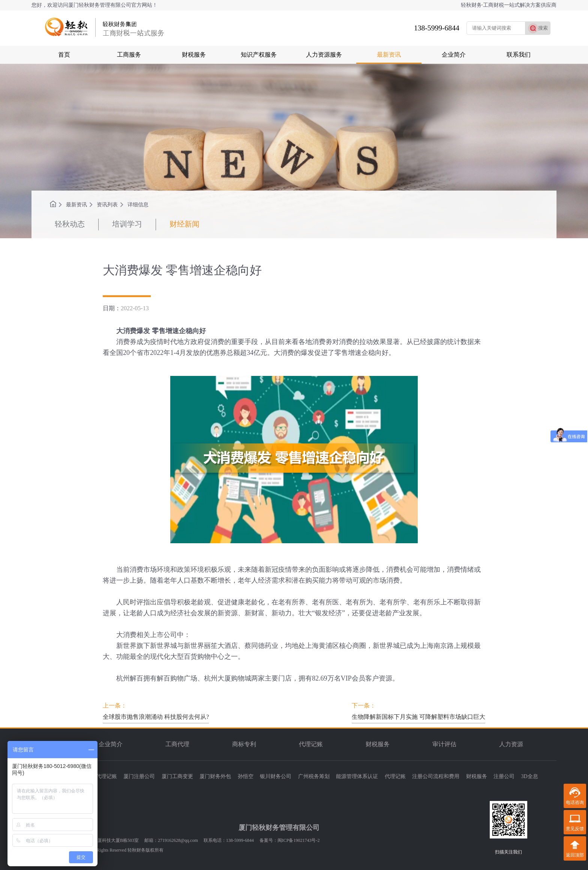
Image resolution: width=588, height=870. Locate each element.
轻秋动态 (70, 224)
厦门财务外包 (215, 776)
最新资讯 (389, 55)
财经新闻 (184, 224)
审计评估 (444, 744)
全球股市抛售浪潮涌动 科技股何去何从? (156, 717)
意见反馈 (575, 829)
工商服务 (129, 55)
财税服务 (194, 55)
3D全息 (530, 776)
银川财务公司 (276, 776)
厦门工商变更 (177, 776)
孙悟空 (246, 776)
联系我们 (519, 55)
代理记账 (311, 744)
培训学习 (127, 224)
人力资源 (511, 744)
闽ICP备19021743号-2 (299, 840)
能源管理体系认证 (357, 776)
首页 (64, 55)
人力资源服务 (324, 55)
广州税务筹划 (314, 776)
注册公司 (504, 776)
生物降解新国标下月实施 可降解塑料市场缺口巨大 (418, 717)
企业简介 (454, 55)
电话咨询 (575, 802)
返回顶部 (575, 855)
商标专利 (244, 744)
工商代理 (177, 744)
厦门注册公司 (139, 776)
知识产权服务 (259, 55)
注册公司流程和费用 (436, 776)
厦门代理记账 (101, 776)
